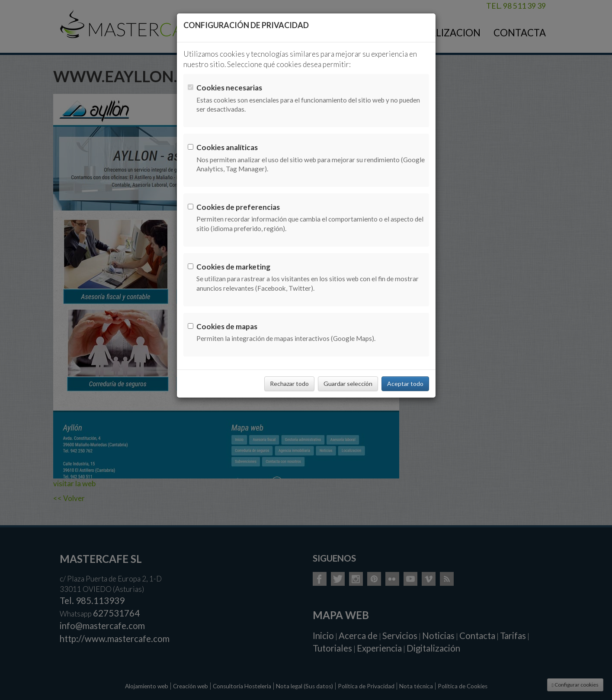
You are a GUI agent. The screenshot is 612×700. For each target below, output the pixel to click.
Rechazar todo (289, 384)
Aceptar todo (405, 384)
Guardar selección (348, 384)
